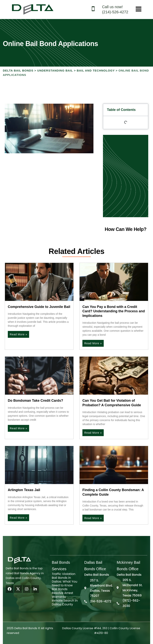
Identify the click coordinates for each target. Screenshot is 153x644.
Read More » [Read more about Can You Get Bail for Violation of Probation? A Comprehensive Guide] (93, 433)
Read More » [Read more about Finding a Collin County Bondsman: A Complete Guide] (93, 518)
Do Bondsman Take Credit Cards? (35, 401)
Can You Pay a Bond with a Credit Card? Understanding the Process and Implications (114, 311)
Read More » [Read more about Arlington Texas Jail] (18, 518)
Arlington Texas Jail (24, 490)
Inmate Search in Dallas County (65, 602)
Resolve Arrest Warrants (62, 595)
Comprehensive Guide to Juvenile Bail (39, 307)
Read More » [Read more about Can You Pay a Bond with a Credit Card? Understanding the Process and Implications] (93, 343)
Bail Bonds (60, 589)
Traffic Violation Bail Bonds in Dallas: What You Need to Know (64, 580)
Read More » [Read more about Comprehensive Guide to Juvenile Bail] (18, 334)
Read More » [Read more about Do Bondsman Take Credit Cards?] (18, 428)
